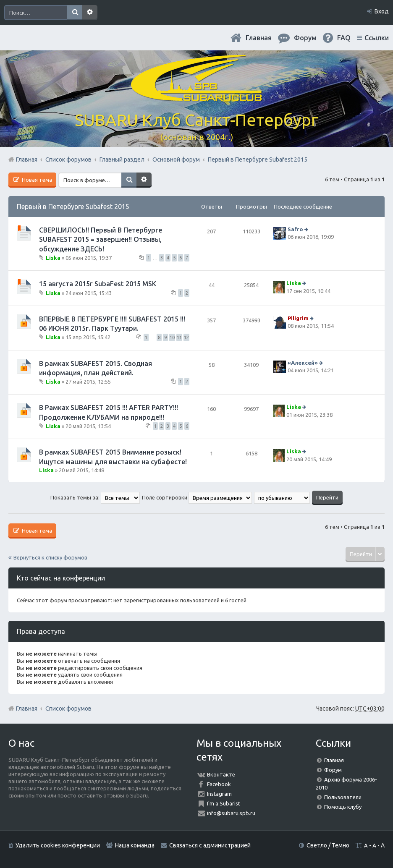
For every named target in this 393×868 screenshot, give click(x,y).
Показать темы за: (95, 497)
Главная (259, 38)
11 (179, 337)
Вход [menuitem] (382, 11)
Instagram (219, 794)
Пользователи (343, 797)
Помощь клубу (343, 807)
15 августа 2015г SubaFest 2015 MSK (98, 284)
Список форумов (68, 709)
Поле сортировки (197, 497)
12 (186, 337)
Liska (53, 258)
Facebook (219, 784)
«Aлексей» (303, 363)
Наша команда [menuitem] (135, 845)
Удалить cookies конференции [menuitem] (58, 845)
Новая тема (36, 180)
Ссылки (377, 38)
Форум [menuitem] (305, 38)
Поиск (75, 13)
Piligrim (298, 318)
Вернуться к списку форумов (50, 557)
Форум (333, 770)
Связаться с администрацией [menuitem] (210, 845)
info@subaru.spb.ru (231, 813)
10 (172, 337)
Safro (295, 229)
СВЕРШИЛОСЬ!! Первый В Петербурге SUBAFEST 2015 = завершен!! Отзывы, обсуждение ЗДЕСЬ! (101, 239)
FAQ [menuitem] (344, 38)
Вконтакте (221, 774)
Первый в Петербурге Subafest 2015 (73, 207)
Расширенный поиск (90, 13)
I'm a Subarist (224, 803)
